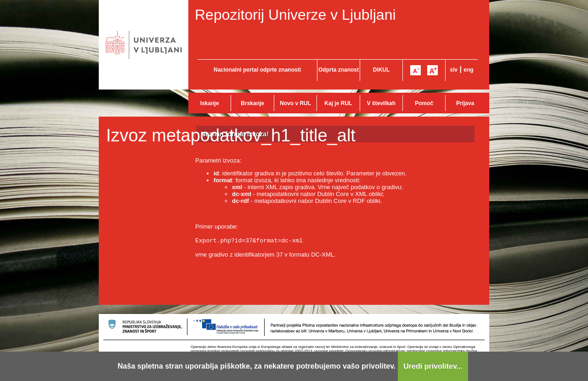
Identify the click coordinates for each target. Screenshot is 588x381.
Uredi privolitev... (433, 366)
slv (454, 70)
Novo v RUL (295, 103)
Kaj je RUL (338, 103)
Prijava (465, 103)
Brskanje (252, 103)
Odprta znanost (339, 70)
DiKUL (382, 70)
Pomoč (424, 103)
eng (468, 70)
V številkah (381, 103)
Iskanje (210, 103)
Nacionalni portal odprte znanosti (257, 70)
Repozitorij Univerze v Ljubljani (295, 15)
